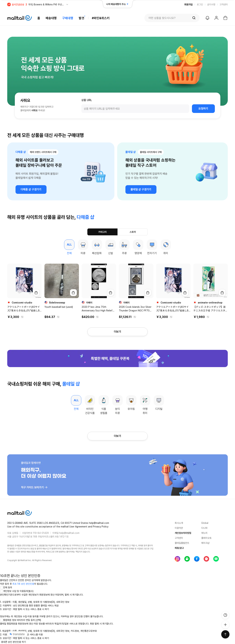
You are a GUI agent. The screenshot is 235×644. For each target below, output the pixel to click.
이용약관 (179, 528)
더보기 (118, 332)
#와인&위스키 (101, 18)
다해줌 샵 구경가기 (31, 189)
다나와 (204, 528)
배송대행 (51, 18)
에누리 (204, 533)
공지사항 (211, 4)
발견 (81, 18)
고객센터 (224, 4)
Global (205, 523)
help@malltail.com (69, 533)
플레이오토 (206, 538)
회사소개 (179, 523)
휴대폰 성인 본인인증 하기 (13, 642)
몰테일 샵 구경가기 (141, 189)
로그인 (200, 4)
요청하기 (203, 109)
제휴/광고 (179, 548)
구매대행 (68, 18)
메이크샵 (205, 543)
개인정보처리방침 (183, 533)
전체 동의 (6, 587)
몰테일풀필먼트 (182, 543)
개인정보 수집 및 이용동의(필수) (17, 591)
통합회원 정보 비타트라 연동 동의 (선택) (21, 620)
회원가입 (188, 4)
